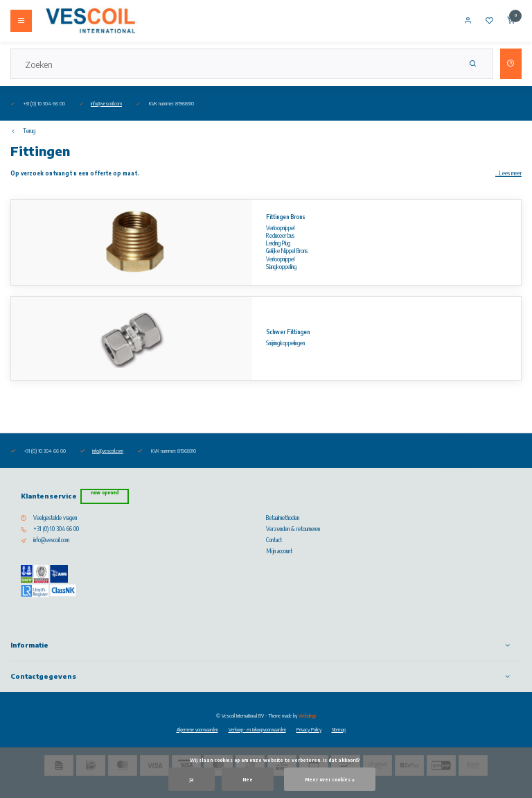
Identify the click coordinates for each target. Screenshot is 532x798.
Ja (192, 779)
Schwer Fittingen (288, 332)
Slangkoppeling (281, 267)
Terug (23, 131)
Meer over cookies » (330, 779)
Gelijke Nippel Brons (287, 251)
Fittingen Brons (286, 217)
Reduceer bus (280, 236)
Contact (274, 540)
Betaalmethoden (283, 518)
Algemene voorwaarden (197, 729)
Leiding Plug (278, 243)
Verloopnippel (280, 228)
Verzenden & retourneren (293, 529)
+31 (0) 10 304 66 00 (56, 529)
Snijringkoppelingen (285, 343)
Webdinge (308, 715)
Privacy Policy (309, 729)
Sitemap (339, 729)
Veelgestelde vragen (55, 518)
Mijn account (279, 551)
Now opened (105, 493)
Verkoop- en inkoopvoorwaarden (257, 729)
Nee (248, 779)
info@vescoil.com (106, 103)
